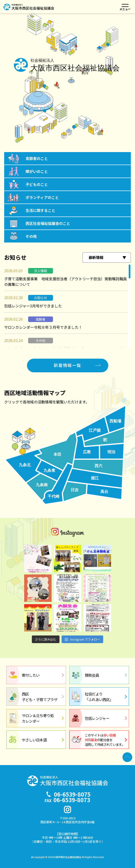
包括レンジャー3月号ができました (33, 306)
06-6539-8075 (72, 794)
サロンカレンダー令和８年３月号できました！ (43, 327)
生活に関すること (40, 210)
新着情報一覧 (67, 365)
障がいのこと (37, 171)
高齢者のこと (37, 158)
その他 (31, 236)
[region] (67, 306)
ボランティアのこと (42, 197)
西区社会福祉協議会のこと (48, 223)
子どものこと (37, 184)
